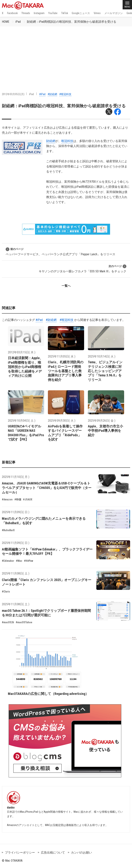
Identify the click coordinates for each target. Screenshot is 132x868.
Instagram (39, 13)
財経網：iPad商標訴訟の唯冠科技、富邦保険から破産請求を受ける (72, 22)
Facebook (12, 13)
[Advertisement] (66, 55)
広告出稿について (53, 853)
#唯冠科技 (65, 94)
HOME (6, 22)
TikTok (65, 13)
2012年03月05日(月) (13, 94)
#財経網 (52, 94)
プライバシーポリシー (20, 853)
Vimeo (97, 13)
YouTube (53, 13)
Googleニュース (81, 13)
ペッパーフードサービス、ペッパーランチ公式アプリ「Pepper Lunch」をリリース (60, 252)
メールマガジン (114, 13)
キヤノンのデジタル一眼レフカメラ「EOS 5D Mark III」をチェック (83, 269)
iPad (18, 22)
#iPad (42, 94)
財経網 (51, 141)
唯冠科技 (67, 141)
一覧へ (66, 286)
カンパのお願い (81, 853)
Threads (26, 13)
